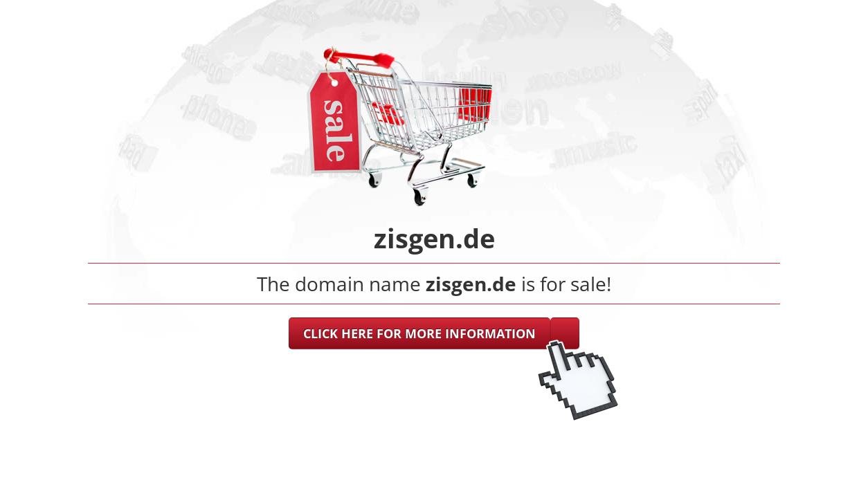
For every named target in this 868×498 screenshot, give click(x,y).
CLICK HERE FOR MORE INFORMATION (419, 333)
